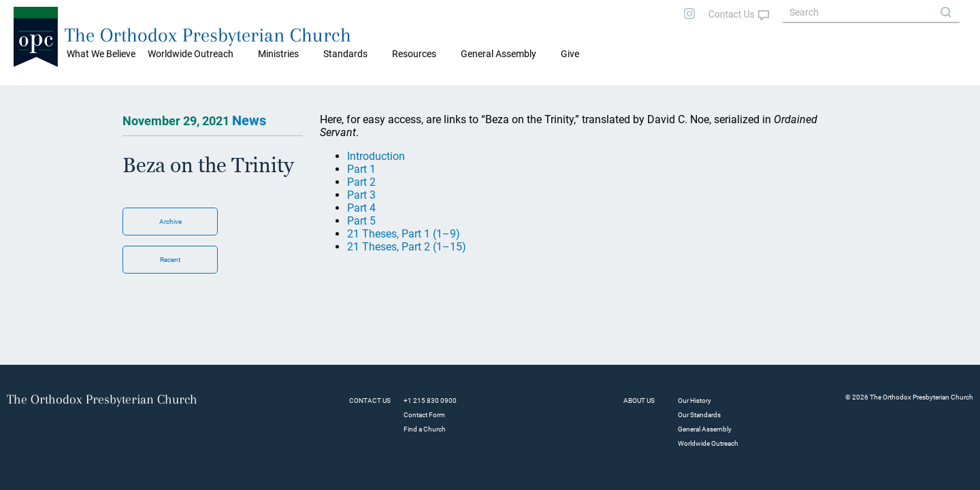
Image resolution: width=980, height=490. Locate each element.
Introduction (376, 156)
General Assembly (499, 54)
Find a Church (425, 429)
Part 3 (361, 195)
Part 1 (361, 169)
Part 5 (361, 221)
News (249, 120)
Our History (695, 401)
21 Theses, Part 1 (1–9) (404, 234)
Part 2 (361, 182)
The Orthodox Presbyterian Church (208, 35)
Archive (170, 222)
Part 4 (361, 208)
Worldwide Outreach (708, 443)
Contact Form (424, 415)
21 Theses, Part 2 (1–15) (407, 247)
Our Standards (699, 415)
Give (570, 54)
